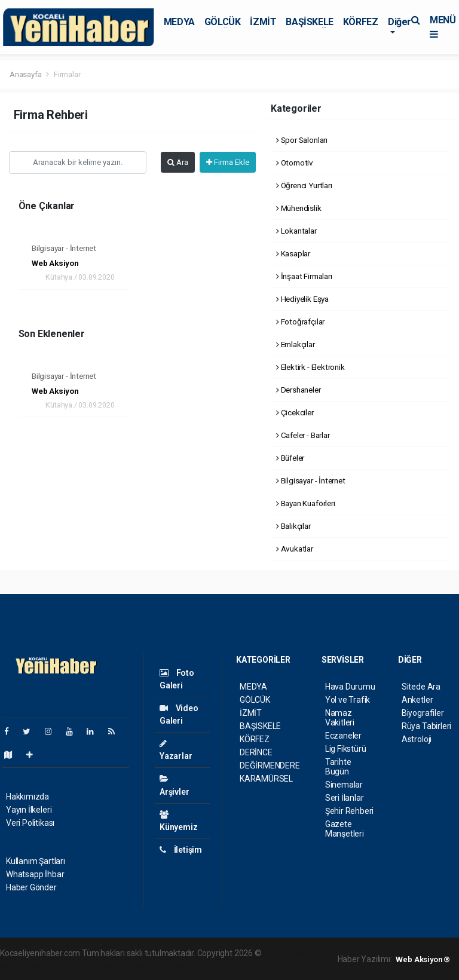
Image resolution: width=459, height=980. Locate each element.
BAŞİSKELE (309, 22)
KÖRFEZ (361, 22)
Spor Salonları (302, 140)
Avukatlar (295, 549)
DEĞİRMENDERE (270, 765)
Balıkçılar (293, 526)
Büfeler (290, 458)
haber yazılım (119, 966)
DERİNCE (256, 752)
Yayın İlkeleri (29, 810)
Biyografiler (423, 713)
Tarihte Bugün (338, 767)
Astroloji (417, 739)
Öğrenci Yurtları (304, 185)
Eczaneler (343, 736)
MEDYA (179, 22)
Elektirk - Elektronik (310, 367)
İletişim (181, 850)
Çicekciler (295, 412)
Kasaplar (293, 253)
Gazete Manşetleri (345, 829)
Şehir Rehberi (350, 811)
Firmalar (67, 74)
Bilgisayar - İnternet (64, 248)
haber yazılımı (288, 953)
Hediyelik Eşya (302, 299)
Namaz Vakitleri (340, 718)
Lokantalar (296, 231)
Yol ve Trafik (348, 700)
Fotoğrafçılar (300, 321)
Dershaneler (299, 390)
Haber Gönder (31, 887)
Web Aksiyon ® (423, 959)
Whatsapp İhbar (35, 874)
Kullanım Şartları (36, 861)
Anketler (417, 700)
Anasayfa (26, 74)
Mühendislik (299, 208)
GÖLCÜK (223, 22)
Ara (178, 162)
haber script (167, 966)
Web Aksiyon (55, 263)
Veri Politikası (30, 823)
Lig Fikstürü (346, 749)
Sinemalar (344, 785)
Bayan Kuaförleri (306, 503)
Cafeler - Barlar (303, 435)
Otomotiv (295, 163)
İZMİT (263, 22)
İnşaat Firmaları (304, 276)
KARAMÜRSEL (266, 779)
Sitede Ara (421, 687)
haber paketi (23, 966)
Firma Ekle (228, 162)
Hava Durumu (350, 687)
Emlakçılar (296, 344)
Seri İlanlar (345, 798)
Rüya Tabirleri (426, 726)
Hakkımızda (27, 797)
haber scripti (71, 966)
